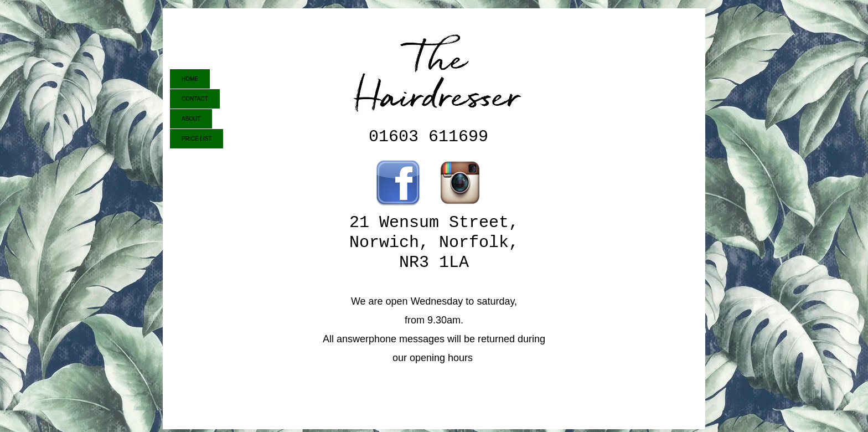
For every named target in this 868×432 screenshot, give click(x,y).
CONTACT (195, 99)
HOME (190, 79)
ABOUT (191, 119)
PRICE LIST (197, 139)
